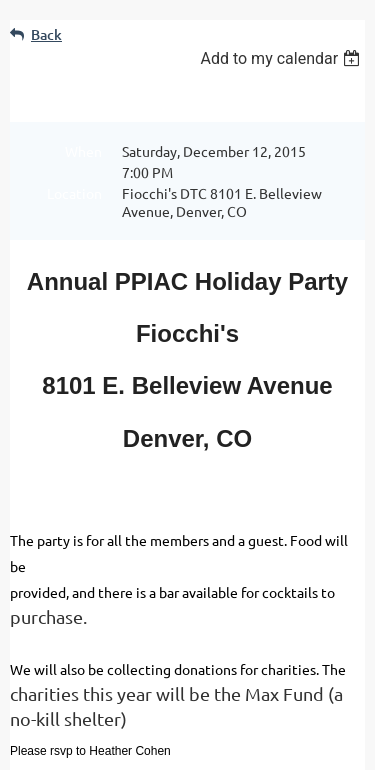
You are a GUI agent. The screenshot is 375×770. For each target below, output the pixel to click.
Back (46, 34)
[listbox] (282, 58)
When (83, 151)
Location (74, 193)
